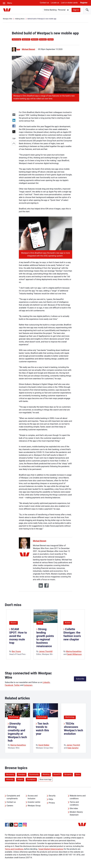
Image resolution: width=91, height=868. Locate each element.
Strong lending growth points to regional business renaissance (45, 638)
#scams (14, 623)
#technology (14, 717)
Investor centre (34, 802)
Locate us (55, 3)
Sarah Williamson (74, 654)
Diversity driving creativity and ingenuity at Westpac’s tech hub (17, 732)
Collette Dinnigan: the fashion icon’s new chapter (72, 634)
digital (50, 39)
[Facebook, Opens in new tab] (7, 825)
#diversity (10, 779)
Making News (20, 19)
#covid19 (57, 774)
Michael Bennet (28, 49)
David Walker (44, 745)
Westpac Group (34, 806)
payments (26, 39)
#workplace (31, 779)
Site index (74, 808)
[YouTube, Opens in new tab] (16, 825)
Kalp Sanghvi (73, 748)
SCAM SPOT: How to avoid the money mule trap (18, 636)
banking (35, 39)
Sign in (76, 10)
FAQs (51, 799)
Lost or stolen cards (69, 3)
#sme (40, 623)
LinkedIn (46, 682)
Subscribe (80, 679)
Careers (10, 806)
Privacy (52, 803)
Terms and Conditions (14, 849)
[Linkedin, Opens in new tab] (20, 825)
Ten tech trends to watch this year (42, 729)
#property (68, 774)
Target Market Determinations (51, 849)
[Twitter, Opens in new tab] (11, 825)
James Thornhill (46, 651)
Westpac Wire (8, 19)
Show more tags (45, 779)
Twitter (17, 685)
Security (52, 796)
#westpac (22, 774)
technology (16, 39)
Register (84, 3)
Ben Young (16, 651)
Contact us (44, 3)
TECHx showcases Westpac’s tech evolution (73, 729)
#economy (10, 774)
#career (68, 623)
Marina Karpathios (74, 651)
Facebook (9, 685)
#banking (46, 774)
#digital (20, 779)
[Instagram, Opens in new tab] (25, 826)
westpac (43, 39)
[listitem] (17, 728)
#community (34, 774)
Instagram (28, 685)
